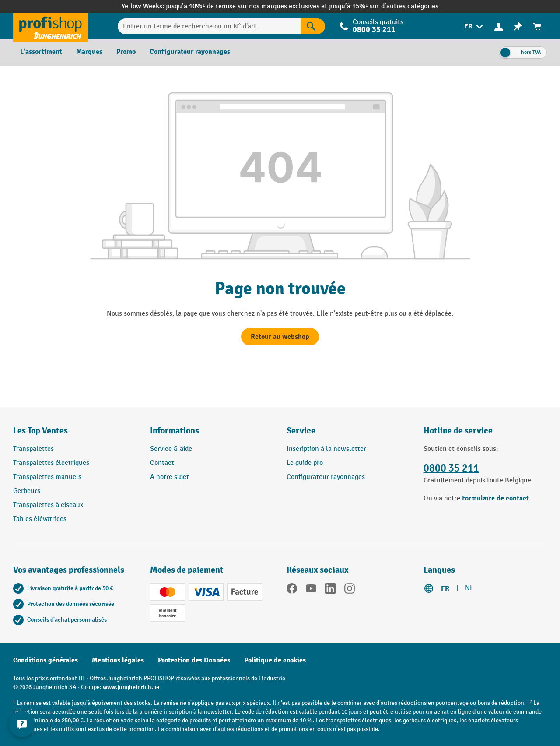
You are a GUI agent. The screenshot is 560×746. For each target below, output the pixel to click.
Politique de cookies (275, 660)
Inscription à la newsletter (326, 449)
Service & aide (171, 449)
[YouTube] (311, 590)
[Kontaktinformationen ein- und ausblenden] (22, 724)
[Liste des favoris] (518, 26)
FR (445, 588)
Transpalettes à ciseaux (48, 505)
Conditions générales (45, 660)
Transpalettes (33, 449)
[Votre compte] (499, 26)
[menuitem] (474, 26)
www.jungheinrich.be (131, 687)
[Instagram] (350, 590)
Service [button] (301, 431)
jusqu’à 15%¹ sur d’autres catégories (384, 6)
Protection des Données (194, 660)
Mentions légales (118, 660)
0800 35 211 (374, 30)
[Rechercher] (313, 26)
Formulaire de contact (495, 498)
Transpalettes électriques (51, 463)
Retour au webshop (280, 337)
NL (469, 588)
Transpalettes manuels (47, 477)
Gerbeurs (27, 491)
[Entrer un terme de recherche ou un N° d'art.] (209, 26)
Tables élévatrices (40, 519)
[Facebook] (292, 590)
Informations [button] (175, 431)
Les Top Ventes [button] (40, 431)
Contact (162, 463)
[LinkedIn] (330, 590)
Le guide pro (305, 463)
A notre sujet (170, 477)
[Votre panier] (537, 26)
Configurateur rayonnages (326, 477)
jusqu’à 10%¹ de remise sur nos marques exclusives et (247, 6)
